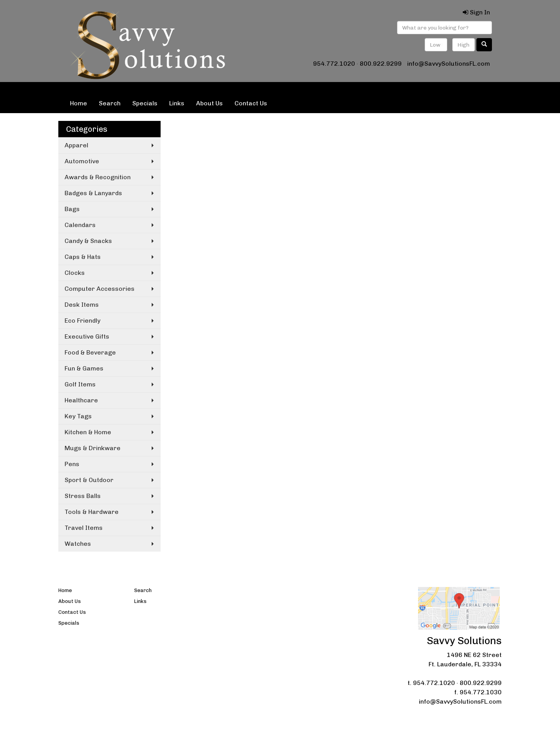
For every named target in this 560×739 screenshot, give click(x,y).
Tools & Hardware (92, 512)
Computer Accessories (100, 289)
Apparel (76, 145)
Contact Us (251, 103)
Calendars (80, 225)
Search (110, 103)
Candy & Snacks (88, 241)
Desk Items (82, 305)
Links (177, 103)
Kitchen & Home (88, 432)
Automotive (82, 161)
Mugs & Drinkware (93, 448)
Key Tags (78, 416)
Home (79, 103)
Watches (78, 544)
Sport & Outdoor (89, 480)
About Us (209, 103)
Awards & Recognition (98, 177)
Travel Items (84, 528)
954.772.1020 (334, 64)
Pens (72, 464)
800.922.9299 (381, 64)
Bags (72, 209)
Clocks (75, 273)
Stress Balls (83, 496)
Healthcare (81, 400)
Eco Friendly (82, 321)
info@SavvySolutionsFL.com (449, 64)
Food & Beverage (90, 352)
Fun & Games (84, 368)
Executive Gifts (87, 336)
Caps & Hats (83, 257)
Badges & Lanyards (93, 193)
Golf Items (80, 384)
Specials (145, 103)
